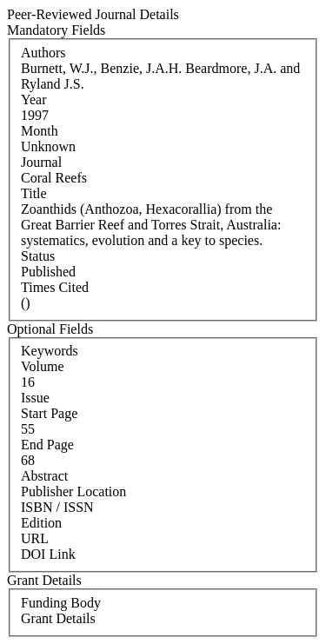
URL (35, 538)
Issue (35, 398)
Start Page (49, 413)
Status (38, 256)
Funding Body (61, 603)
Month (40, 131)
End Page (47, 445)
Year (33, 100)
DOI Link (48, 554)
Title (34, 193)
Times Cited (55, 287)
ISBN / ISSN (57, 507)
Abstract (44, 476)
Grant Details (58, 618)
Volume (42, 366)
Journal (41, 162)
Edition (41, 523)
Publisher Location (73, 491)
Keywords (50, 351)
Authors (43, 53)
